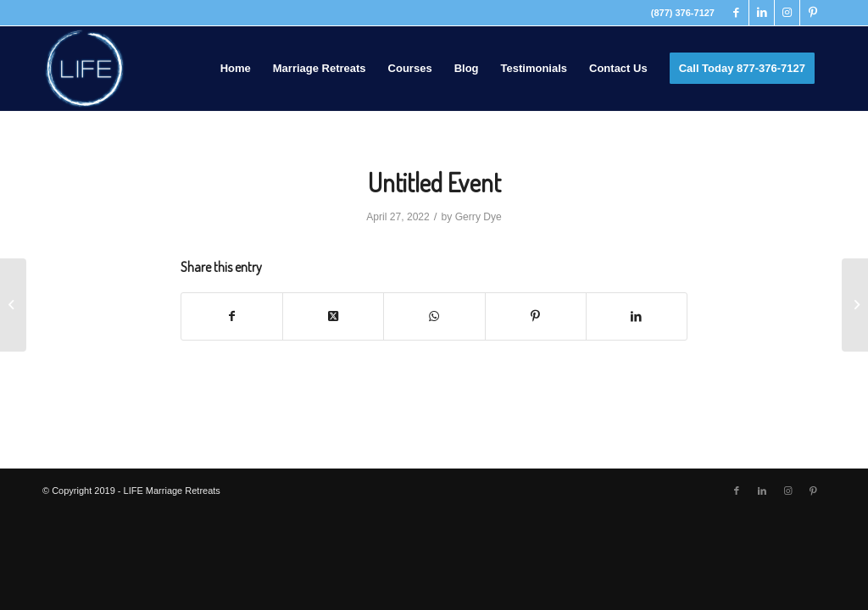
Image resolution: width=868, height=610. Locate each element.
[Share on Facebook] (232, 316)
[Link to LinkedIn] (762, 13)
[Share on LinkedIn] (637, 316)
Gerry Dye (479, 217)
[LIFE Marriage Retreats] (85, 69)
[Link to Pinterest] (813, 13)
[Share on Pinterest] (536, 316)
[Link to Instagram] (787, 13)
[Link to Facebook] (736, 13)
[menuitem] (236, 69)
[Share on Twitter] (333, 316)
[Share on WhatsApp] (434, 316)
